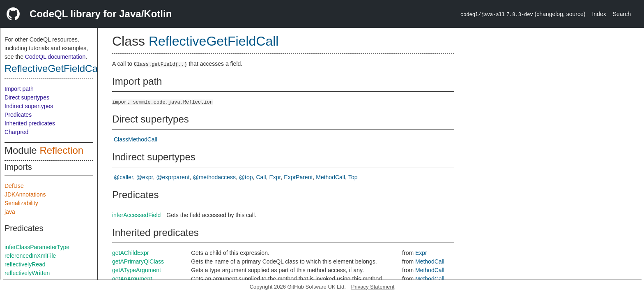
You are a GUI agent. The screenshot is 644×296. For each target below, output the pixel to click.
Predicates (18, 115)
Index (599, 14)
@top (246, 177)
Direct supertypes (27, 97)
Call (261, 177)
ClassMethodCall (136, 139)
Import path (19, 89)
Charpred (16, 132)
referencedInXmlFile (30, 256)
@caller (123, 177)
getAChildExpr (131, 253)
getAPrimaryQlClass (138, 261)
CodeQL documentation (55, 57)
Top (353, 177)
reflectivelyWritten (27, 273)
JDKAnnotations (25, 194)
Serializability (21, 203)
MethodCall (330, 177)
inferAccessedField (136, 215)
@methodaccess (214, 177)
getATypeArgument (137, 270)
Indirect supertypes (29, 106)
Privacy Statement (373, 287)
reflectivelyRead (25, 264)
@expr (145, 177)
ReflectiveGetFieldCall (53, 68)
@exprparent (173, 177)
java (10, 212)
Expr (275, 177)
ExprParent (298, 177)
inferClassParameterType (37, 247)
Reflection (61, 150)
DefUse (14, 186)
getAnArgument (132, 279)
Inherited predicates (30, 123)
